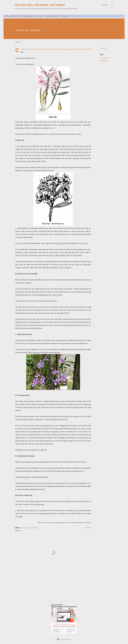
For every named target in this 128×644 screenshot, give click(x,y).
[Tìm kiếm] (104, 5)
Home (6, 16)
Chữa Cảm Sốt (105, 58)
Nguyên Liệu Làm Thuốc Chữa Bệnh (40, 5)
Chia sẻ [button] (103, 48)
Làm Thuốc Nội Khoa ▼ (15, 16)
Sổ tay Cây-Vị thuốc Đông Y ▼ (53, 16)
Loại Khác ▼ (40, 16)
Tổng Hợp (103, 61)
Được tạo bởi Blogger (64, 639)
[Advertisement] (54, 592)
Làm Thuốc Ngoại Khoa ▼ (29, 16)
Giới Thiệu (64, 16)
